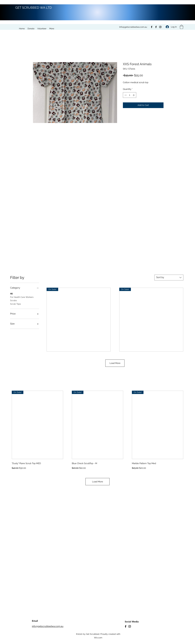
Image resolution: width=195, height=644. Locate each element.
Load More (115, 363)
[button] (182, 27)
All (11, 293)
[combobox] (169, 278)
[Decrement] (125, 95)
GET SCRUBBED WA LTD (34, 8)
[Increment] (134, 95)
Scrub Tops (16, 304)
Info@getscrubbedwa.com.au (133, 27)
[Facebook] (152, 27)
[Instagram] (160, 27)
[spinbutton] (130, 95)
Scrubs (13, 300)
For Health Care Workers (22, 297)
